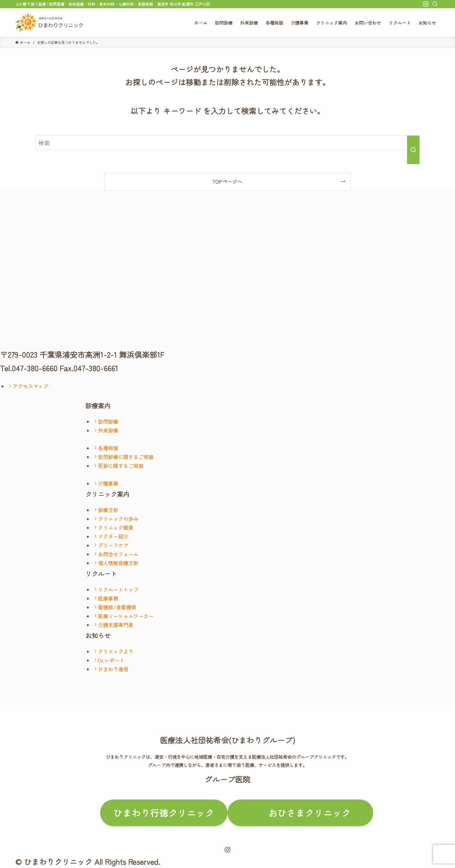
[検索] (435, 4)
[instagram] (426, 4)
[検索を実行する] (413, 150)
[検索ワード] (227, 143)
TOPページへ (227, 182)
